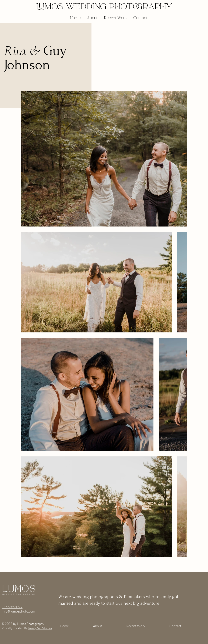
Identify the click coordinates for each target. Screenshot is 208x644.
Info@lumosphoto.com (18, 611)
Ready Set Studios (40, 628)
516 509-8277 (12, 607)
